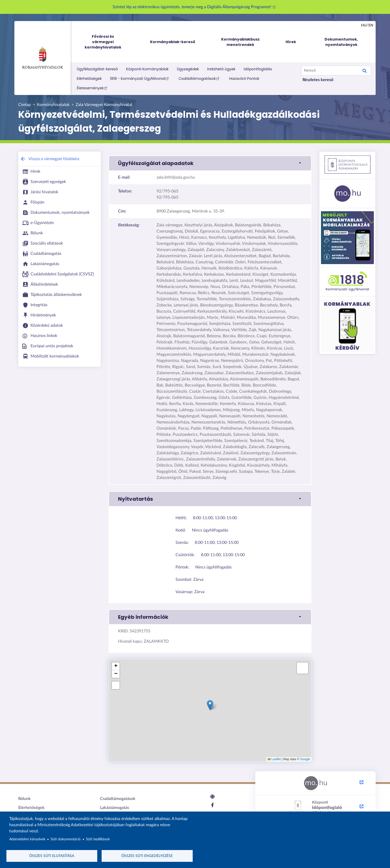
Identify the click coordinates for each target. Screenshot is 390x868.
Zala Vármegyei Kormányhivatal (104, 105)
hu (364, 25)
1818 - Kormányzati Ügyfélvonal (140, 78)
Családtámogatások (200, 78)
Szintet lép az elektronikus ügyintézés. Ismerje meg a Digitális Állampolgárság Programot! (195, 7)
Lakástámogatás (115, 808)
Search (365, 72)
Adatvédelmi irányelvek (27, 838)
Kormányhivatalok (42, 58)
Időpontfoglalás (258, 69)
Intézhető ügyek (221, 69)
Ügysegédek (188, 69)
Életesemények (93, 88)
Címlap (25, 105)
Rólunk (25, 799)
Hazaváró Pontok (244, 79)
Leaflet (274, 759)
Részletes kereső (318, 80)
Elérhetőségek (89, 79)
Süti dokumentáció (66, 838)
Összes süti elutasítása (52, 855)
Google (305, 759)
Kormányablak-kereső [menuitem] (173, 42)
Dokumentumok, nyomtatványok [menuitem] (341, 42)
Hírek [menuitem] (291, 42)
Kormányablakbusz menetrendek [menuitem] (240, 42)
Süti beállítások (98, 838)
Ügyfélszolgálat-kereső (97, 69)
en (371, 25)
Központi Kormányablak (147, 69)
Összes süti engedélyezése (147, 855)
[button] (210, 163)
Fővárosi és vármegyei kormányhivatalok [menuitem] (108, 42)
